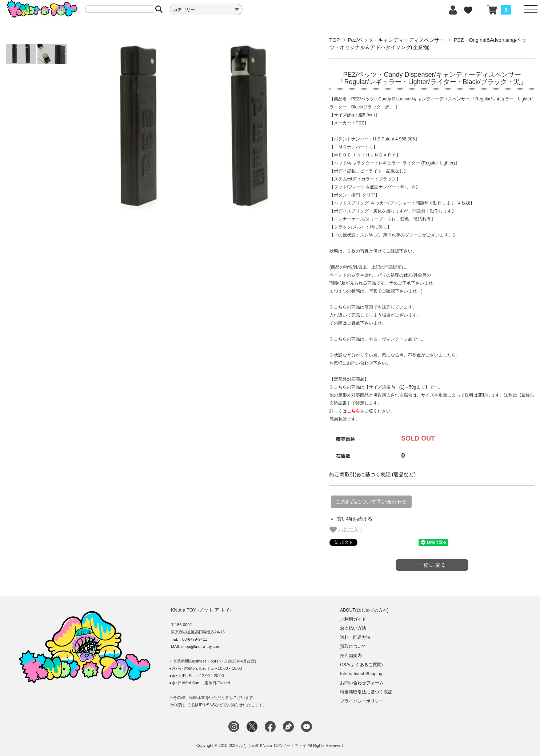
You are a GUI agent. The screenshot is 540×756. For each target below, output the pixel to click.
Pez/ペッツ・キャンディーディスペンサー (396, 40)
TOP (335, 40)
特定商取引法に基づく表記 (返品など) (373, 474)
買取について (353, 646)
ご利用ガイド (353, 619)
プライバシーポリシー (362, 701)
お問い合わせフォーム (362, 683)
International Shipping (361, 674)
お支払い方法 (353, 628)
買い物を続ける (355, 519)
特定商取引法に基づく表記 (366, 692)
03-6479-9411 (195, 639)
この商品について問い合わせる (371, 502)
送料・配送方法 (355, 637)
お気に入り (347, 530)
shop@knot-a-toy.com (201, 646)
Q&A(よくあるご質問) (361, 665)
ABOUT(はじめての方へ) (364, 610)
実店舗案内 (351, 656)
